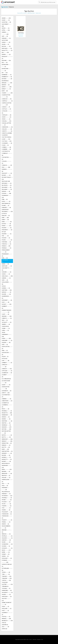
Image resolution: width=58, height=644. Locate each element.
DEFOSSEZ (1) (7, 183)
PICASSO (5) (6, 502)
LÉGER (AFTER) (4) (6, 388)
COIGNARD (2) (7, 143)
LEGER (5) (6, 385)
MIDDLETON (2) (7, 443)
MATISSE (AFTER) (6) (6, 432)
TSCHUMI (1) (6, 588)
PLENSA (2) (6, 510)
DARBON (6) (7, 170)
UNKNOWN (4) (7, 590)
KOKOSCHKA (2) (7, 354)
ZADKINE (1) (5, 625)
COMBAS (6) (6, 147)
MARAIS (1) (6, 417)
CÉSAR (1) (6, 119)
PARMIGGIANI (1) (7, 481)
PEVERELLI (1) (7, 498)
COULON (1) (7, 162)
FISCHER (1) (6, 238)
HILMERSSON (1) (7, 297)
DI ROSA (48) (6, 193)
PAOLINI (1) (6, 477)
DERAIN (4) (6, 191)
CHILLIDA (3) (7, 129)
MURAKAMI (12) (6, 466)
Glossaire (39, 639)
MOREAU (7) (6, 457)
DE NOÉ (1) (6, 175)
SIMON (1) (5, 556)
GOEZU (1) (6, 274)
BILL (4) (5, 62)
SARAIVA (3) (6, 540)
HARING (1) (6, 288)
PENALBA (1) (6, 494)
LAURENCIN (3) (7, 373)
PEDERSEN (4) (6, 489)
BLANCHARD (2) (6, 70)
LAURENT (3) (7, 376)
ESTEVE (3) (6, 224)
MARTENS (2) (7, 421)
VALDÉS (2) (6, 594)
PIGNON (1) (7, 506)
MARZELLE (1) (6, 425)
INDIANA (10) (7, 316)
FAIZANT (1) (7, 228)
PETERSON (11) (7, 496)
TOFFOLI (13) (6, 580)
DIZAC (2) (6, 201)
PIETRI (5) (6, 504)
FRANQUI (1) (7, 248)
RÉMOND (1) (7, 531)
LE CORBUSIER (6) (6, 379)
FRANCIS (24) (6, 246)
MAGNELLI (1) (7, 411)
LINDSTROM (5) (7, 401)
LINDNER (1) (6, 399)
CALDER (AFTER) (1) (6, 96)
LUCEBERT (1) (5, 403)
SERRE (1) (6, 552)
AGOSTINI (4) (6, 22)
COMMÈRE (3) (6, 149)
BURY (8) (5, 91)
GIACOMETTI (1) (7, 269)
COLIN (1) (5, 145)
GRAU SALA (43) (7, 276)
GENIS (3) (5, 264)
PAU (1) (5, 483)
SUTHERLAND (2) (7, 569)
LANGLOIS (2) (6, 366)
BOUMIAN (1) (5, 81)
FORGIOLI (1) (6, 244)
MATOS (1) (7, 435)
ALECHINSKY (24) (7, 25)
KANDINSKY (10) (7, 335)
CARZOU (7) (6, 107)
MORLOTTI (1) (7, 459)
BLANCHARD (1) (6, 65)
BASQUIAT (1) (7, 57)
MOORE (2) (6, 455)
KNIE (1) (5, 350)
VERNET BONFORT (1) (7, 603)
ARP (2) (5, 36)
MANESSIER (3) (7, 415)
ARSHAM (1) (6, 38)
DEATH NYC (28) (6, 181)
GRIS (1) (5, 280)
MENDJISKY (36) (7, 439)
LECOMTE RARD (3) (6, 382)
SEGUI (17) (6, 550)
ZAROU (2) (4, 629)
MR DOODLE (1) (6, 463)
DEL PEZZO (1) (7, 185)
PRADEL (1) (6, 522)
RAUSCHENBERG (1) (6, 527)
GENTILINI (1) (7, 266)
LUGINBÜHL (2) (7, 406)
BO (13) (5, 73)
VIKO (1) (5, 611)
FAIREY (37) (6, 226)
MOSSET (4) (6, 461)
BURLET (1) (6, 89)
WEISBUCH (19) (7, 621)
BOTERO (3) (7, 79)
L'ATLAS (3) (5, 358)
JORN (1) (5, 330)
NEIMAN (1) (6, 471)
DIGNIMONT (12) (6, 196)
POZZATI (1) (7, 520)
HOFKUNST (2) (7, 300)
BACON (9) (6, 46)
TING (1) (6, 574)
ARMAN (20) (5, 33)
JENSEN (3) (6, 324)
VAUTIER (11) (6, 600)
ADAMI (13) (6, 18)
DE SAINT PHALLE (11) (7, 178)
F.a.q (42, 639)
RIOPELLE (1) (7, 536)
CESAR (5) (6, 117)
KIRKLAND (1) (7, 340)
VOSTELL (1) (6, 617)
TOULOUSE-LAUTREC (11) (7, 583)
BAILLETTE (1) (7, 50)
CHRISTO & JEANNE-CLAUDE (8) (7, 134)
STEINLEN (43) (7, 561)
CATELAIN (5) (7, 112)
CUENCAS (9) (7, 165)
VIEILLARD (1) (7, 608)
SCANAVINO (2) (7, 544)
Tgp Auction (5, 7)
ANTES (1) (6, 28)
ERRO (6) (7, 222)
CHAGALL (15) (7, 121)
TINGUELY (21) (7, 576)
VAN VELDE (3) (7, 596)
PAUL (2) (5, 486)
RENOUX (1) (6, 534)
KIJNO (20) (6, 338)
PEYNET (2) (7, 500)
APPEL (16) (6, 30)
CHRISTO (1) (7, 131)
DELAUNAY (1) (7, 187)
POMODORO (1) (7, 514)
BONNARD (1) (7, 75)
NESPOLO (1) (6, 475)
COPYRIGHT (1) (6, 151)
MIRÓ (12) (5, 449)
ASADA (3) (6, 42)
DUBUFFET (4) (6, 207)
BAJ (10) (5, 52)
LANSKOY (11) (7, 369)
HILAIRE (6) (6, 294)
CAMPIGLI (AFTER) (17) (7, 104)
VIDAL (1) (5, 606)
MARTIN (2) (6, 423)
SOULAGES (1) (7, 558)
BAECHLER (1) (7, 48)
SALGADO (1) (7, 538)
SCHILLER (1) (7, 548)
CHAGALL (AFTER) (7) (6, 124)
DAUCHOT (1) (7, 173)
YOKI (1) (4, 623)
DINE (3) (5, 199)
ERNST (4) (5, 220)
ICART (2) (5, 314)
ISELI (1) (5, 320)
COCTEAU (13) (7, 141)
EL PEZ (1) (4, 213)
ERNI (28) (5, 218)
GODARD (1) (7, 272)
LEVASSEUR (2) (7, 391)
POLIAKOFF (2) (7, 512)
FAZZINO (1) (7, 234)
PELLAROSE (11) (6, 492)
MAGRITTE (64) (7, 413)
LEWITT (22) (6, 393)
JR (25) (3, 332)
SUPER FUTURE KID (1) (7, 565)
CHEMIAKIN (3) (7, 127)
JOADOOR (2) (5, 326)
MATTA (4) (6, 437)
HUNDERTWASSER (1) (7, 311)
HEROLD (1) (6, 292)
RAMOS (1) (5, 524)
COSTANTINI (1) (7, 158)
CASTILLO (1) (6, 109)
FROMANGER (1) (7, 255)
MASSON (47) (7, 427)
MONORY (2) (7, 453)
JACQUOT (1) (7, 322)
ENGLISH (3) (6, 216)
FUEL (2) (5, 258)
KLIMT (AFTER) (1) (7, 348)
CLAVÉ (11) (6, 139)
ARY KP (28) (5, 40)
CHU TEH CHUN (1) (7, 137)
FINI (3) (5, 236)
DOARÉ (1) (6, 205)
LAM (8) (6, 361)
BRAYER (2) (6, 85)
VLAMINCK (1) (7, 614)
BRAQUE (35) (7, 83)
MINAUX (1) (6, 445)
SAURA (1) (6, 542)
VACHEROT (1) (7, 592)
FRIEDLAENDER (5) (6, 251)
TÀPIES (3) (6, 572)
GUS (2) (4, 286)
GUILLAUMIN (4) (7, 283)
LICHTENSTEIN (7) (7, 396)
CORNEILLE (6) (7, 154)
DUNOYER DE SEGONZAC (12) (7, 210)
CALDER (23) (7, 93)
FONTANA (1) (6, 242)
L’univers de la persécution (21, 34)
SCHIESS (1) (6, 546)
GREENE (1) (6, 278)
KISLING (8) (6, 342)
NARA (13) (7, 469)
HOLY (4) (6, 302)
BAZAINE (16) (6, 60)
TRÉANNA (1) (5, 586)
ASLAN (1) (5, 44)
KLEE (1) (5, 344)
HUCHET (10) (7, 304)
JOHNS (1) (6, 328)
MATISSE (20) (6, 429)
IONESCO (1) (7, 318)
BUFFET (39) (7, 87)
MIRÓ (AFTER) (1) (7, 451)
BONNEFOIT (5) (7, 77)
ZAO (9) (5, 627)
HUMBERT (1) (7, 307)
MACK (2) (6, 409)
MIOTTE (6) (6, 447)
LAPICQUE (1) (7, 371)
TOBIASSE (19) (7, 578)
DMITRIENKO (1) (6, 203)
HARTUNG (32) (7, 290)
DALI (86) (6, 167)
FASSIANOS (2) (7, 230)
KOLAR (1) (5, 356)
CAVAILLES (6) (7, 115)
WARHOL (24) (6, 619)
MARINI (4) (6, 419)
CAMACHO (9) (7, 99)
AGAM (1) (6, 20)
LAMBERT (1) (7, 363)
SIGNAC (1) (6, 554)
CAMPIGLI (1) (7, 101)
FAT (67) (4, 232)
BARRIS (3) (6, 54)
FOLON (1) (7, 240)
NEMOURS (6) (7, 473)
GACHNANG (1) (7, 261)
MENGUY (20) (7, 441)
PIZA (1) (6, 508)
